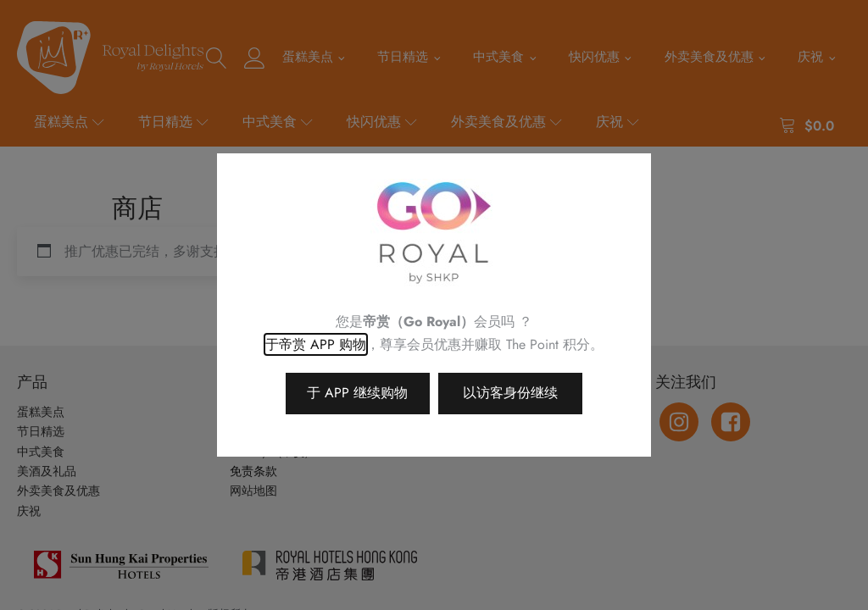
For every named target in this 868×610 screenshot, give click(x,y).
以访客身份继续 (510, 393)
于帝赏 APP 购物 (316, 344)
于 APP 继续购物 (357, 393)
